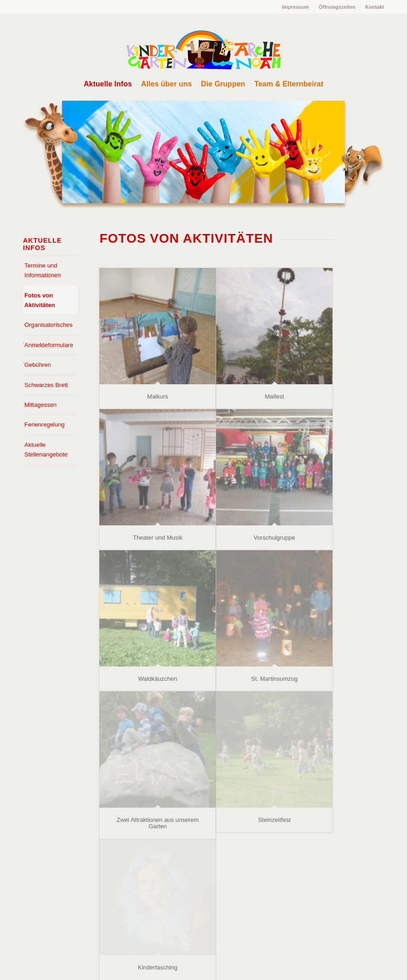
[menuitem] (296, 7)
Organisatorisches (49, 325)
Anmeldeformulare (49, 345)
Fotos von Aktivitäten (40, 300)
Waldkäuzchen (158, 679)
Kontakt (375, 7)
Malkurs (158, 396)
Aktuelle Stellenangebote (46, 450)
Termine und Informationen (43, 270)
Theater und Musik (158, 538)
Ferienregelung (44, 424)
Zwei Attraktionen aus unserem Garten (158, 823)
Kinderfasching (158, 967)
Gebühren (38, 365)
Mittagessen (40, 405)
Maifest (275, 396)
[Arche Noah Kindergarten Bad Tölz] (204, 50)
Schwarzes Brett (46, 385)
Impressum (295, 7)
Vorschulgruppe (274, 538)
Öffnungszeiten (337, 7)
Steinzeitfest (274, 820)
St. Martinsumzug (274, 679)
